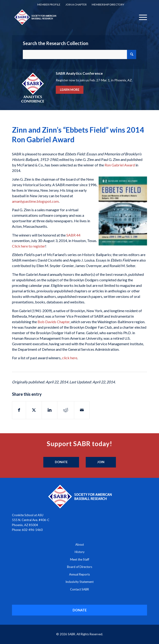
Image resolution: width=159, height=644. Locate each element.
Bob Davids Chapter (54, 322)
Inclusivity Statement (79, 582)
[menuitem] (49, 5)
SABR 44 (73, 235)
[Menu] (141, 17)
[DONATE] (80, 610)
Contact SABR (79, 589)
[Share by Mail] (82, 410)
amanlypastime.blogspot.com (35, 201)
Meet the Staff (80, 559)
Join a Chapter (76, 4)
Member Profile (49, 4)
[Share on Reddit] (66, 410)
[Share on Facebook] (19, 410)
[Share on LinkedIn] (50, 410)
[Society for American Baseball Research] (66, 17)
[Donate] (61, 462)
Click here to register (29, 246)
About (80, 544)
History (80, 552)
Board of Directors (80, 567)
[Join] (101, 462)
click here (70, 358)
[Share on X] (34, 410)
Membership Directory (108, 4)
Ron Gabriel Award (120, 165)
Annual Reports (79, 574)
